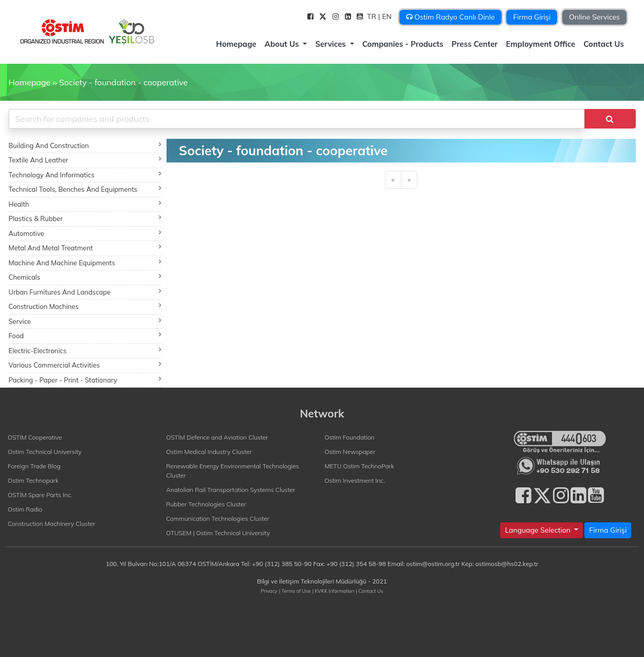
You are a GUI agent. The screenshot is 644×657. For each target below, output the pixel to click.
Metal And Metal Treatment (85, 248)
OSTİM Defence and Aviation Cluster (217, 437)
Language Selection (538, 530)
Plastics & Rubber (85, 218)
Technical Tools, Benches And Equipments (85, 189)
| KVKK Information (334, 591)
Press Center (475, 44)
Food (85, 335)
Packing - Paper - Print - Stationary (85, 380)
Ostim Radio (25, 509)
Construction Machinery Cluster (51, 524)
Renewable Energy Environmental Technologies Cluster (232, 471)
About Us (283, 44)
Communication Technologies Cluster (218, 518)
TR (373, 16)
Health (85, 204)
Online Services (594, 17)
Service (85, 321)
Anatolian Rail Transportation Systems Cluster (231, 490)
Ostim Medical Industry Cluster (209, 452)
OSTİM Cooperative (35, 437)
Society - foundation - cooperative (123, 82)
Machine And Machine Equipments (85, 262)
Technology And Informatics (85, 175)
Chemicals (85, 277)
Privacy (269, 591)
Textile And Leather (85, 160)
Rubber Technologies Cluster (206, 504)
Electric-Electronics (85, 350)
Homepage (236, 44)
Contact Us (604, 44)
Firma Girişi (532, 17)
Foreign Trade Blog (34, 466)
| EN (386, 16)
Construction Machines (85, 306)
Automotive (85, 233)
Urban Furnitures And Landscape (85, 292)
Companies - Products (403, 44)
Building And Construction (85, 145)
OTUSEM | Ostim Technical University (218, 533)
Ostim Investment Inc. (355, 480)
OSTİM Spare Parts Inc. (40, 495)
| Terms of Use (295, 591)
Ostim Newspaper (350, 452)
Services (332, 44)
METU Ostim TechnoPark (360, 466)
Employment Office (540, 44)
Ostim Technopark (33, 480)
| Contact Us (369, 591)
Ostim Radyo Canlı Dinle (450, 17)
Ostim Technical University (45, 452)
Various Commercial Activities (85, 365)
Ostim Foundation (350, 437)
